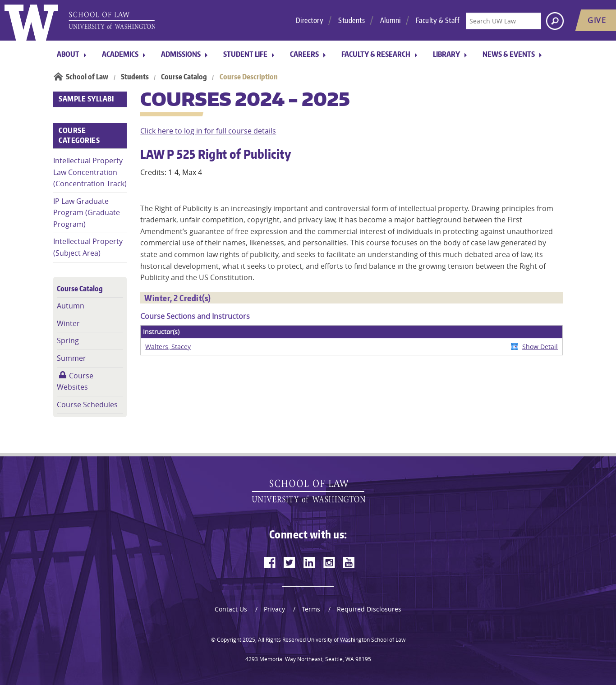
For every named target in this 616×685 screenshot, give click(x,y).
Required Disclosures (369, 609)
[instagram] (329, 562)
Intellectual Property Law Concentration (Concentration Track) (90, 172)
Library (446, 54)
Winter (68, 323)
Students (352, 20)
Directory (310, 20)
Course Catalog (184, 77)
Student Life (245, 54)
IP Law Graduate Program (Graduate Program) (87, 213)
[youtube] (349, 562)
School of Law (87, 77)
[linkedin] (309, 562)
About (68, 54)
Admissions (181, 54)
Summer (71, 358)
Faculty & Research (376, 54)
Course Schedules (87, 405)
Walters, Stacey (168, 347)
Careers (304, 54)
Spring (68, 340)
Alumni (391, 20)
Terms (311, 609)
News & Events (509, 54)
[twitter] (290, 562)
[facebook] (270, 562)
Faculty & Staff (438, 20)
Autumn (71, 306)
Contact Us (231, 609)
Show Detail (540, 347)
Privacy (274, 609)
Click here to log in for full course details (208, 131)
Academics (120, 54)
